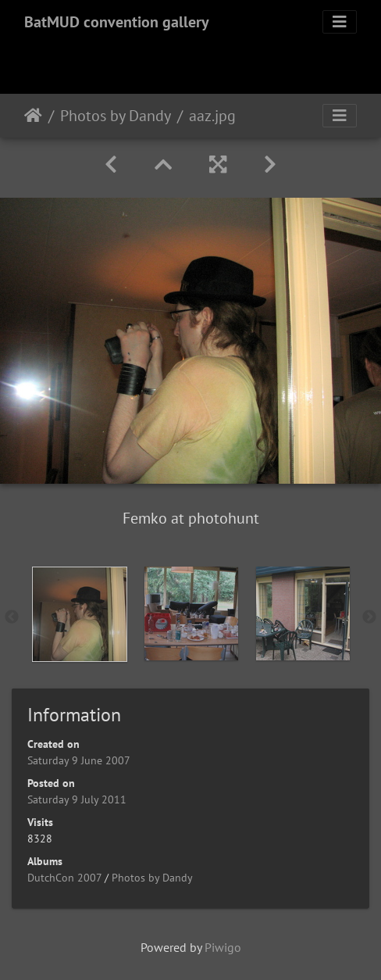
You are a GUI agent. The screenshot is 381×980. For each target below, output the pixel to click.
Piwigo (223, 947)
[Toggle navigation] (340, 22)
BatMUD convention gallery (117, 22)
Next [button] (369, 617)
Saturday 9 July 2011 (77, 799)
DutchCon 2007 (64, 878)
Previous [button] (12, 617)
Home (33, 116)
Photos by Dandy (116, 116)
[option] (79, 614)
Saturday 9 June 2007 (79, 760)
